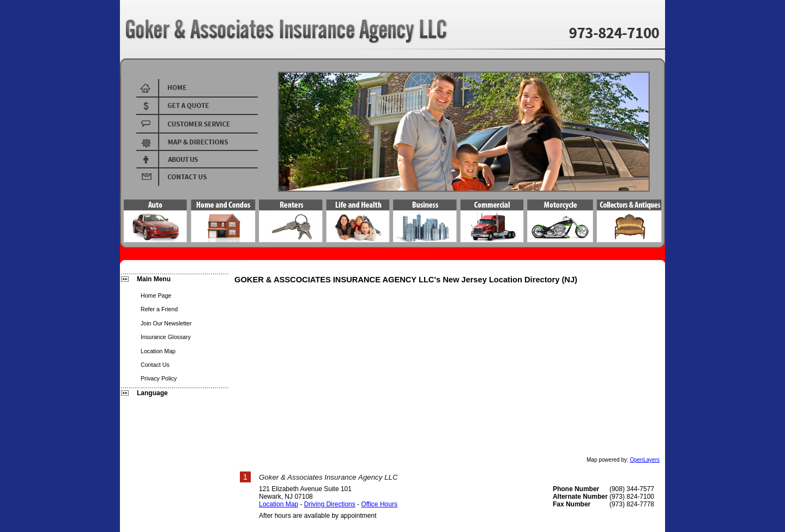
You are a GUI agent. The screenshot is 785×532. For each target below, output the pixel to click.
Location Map (279, 504)
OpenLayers (645, 460)
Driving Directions (330, 504)
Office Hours (379, 504)
